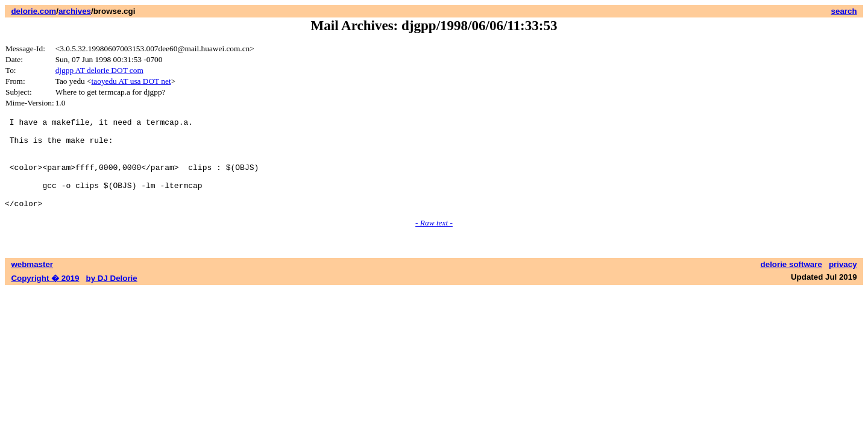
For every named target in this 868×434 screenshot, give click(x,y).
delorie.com (33, 11)
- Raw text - (434, 241)
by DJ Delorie (112, 296)
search (844, 11)
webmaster (32, 282)
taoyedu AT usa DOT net (131, 81)
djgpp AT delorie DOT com (99, 70)
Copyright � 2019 (45, 296)
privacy (843, 282)
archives (75, 11)
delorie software (791, 282)
